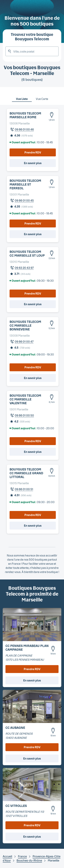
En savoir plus (33, 163)
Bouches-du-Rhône (29, 860)
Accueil (7, 856)
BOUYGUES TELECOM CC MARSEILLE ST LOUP (27, 254)
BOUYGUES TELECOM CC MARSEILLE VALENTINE (25, 399)
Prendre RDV (33, 152)
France (22, 856)
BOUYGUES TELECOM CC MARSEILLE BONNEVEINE (25, 325)
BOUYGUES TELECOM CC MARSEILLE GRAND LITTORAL (26, 473)
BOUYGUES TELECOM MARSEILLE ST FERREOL (25, 184)
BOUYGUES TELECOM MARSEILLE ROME (25, 115)
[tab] (22, 97)
